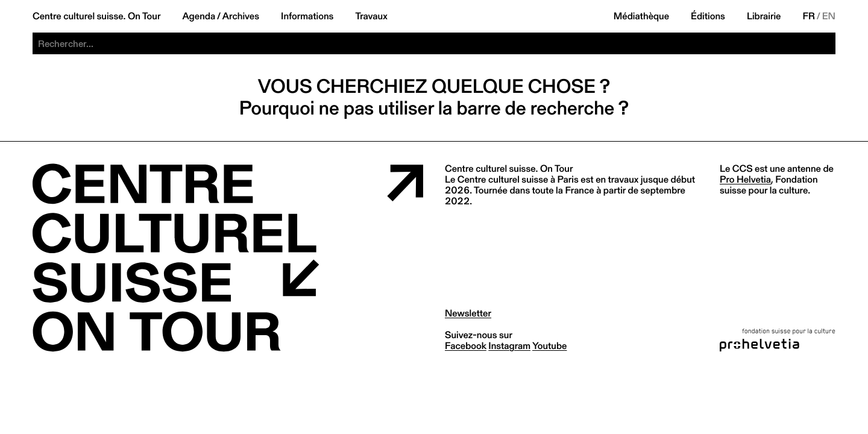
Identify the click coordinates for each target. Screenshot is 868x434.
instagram (509, 346)
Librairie (764, 16)
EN (829, 16)
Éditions (708, 16)
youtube (549, 346)
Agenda (199, 16)
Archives (241, 16)
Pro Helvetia (745, 179)
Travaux (371, 16)
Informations (307, 16)
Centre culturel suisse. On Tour (96, 16)
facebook (466, 346)
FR (809, 16)
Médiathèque (641, 16)
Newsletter (468, 313)
